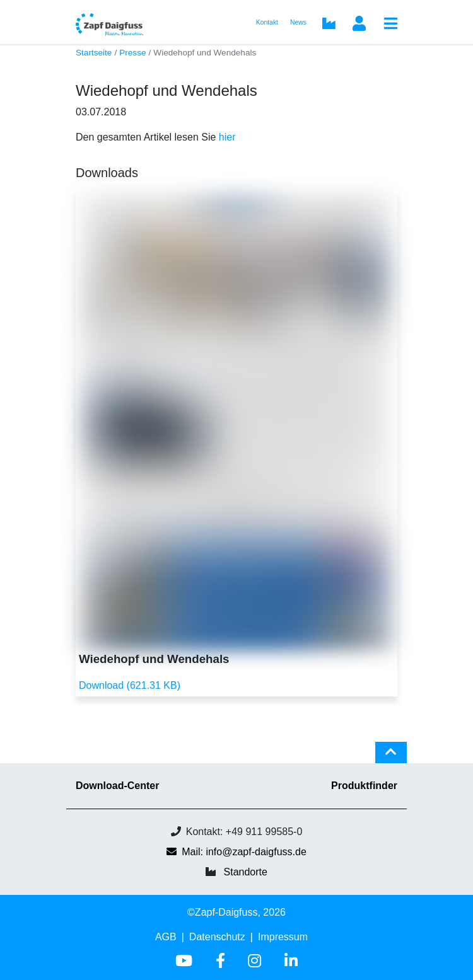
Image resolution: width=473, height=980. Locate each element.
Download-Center (117, 786)
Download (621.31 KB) (130, 685)
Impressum (283, 937)
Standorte (246, 872)
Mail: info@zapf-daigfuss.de (237, 852)
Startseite (94, 53)
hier (227, 137)
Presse (132, 53)
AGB (166, 937)
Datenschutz (217, 937)
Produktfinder (364, 786)
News (298, 22)
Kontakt (267, 22)
